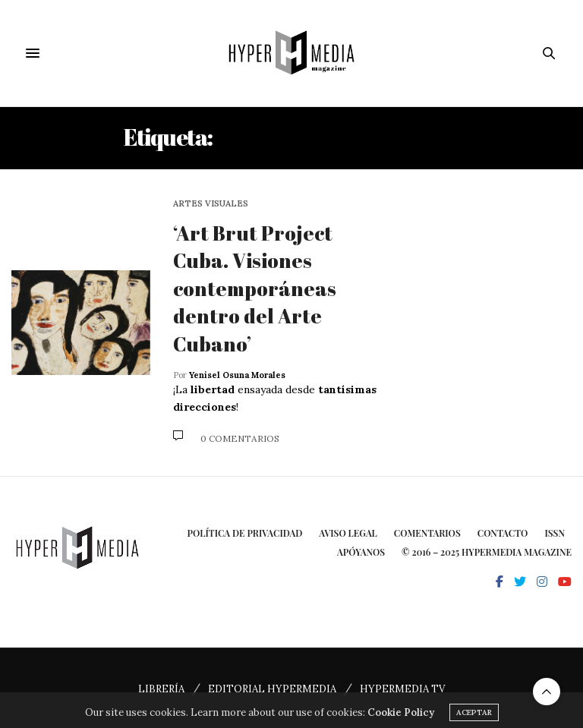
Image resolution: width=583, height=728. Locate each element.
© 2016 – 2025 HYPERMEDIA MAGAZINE (487, 552)
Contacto (503, 533)
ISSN (555, 533)
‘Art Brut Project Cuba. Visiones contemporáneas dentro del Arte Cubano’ (255, 288)
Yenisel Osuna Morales (237, 375)
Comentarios (427, 533)
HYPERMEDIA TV (402, 689)
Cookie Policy (401, 719)
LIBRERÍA (161, 689)
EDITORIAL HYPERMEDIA (272, 689)
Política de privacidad (245, 533)
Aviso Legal (348, 533)
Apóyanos (361, 552)
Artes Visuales (211, 204)
